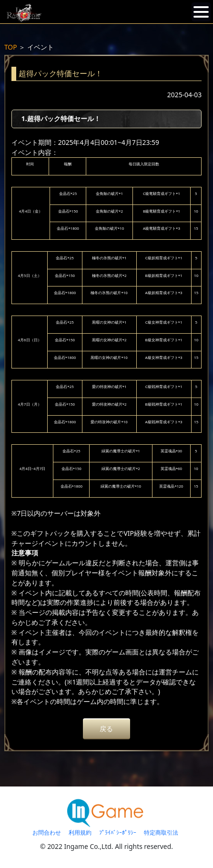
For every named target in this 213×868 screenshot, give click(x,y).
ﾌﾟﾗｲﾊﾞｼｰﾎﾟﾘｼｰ (118, 832)
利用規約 (80, 832)
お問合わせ (47, 832)
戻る (106, 729)
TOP (11, 47)
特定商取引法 (161, 832)
